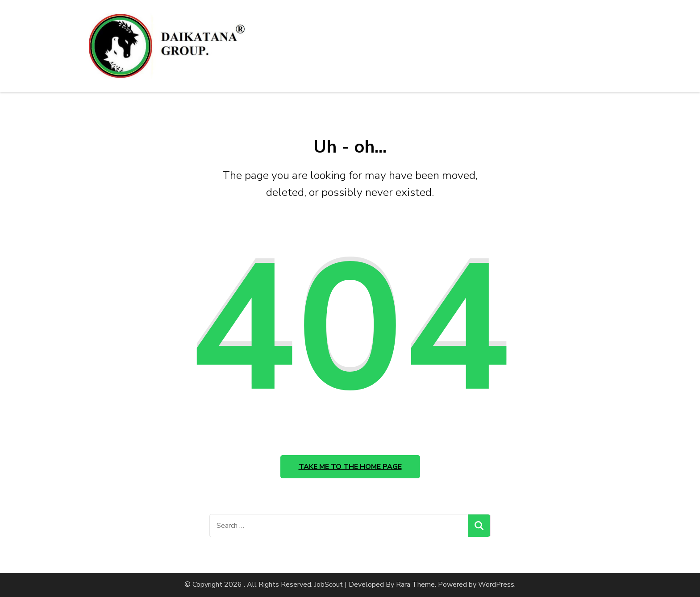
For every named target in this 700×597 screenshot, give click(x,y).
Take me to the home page (350, 467)
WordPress (496, 585)
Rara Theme (415, 585)
